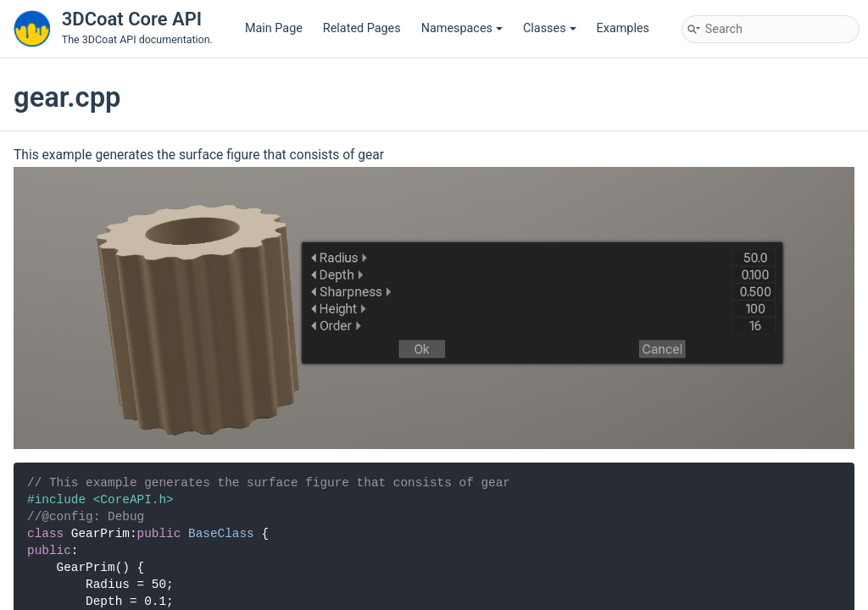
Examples (623, 28)
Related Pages (362, 28)
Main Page (274, 28)
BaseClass (221, 534)
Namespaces (462, 28)
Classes (550, 28)
